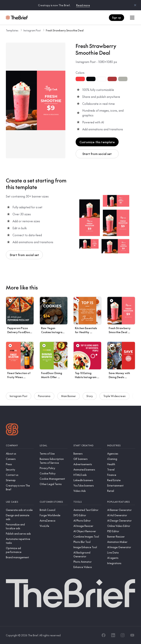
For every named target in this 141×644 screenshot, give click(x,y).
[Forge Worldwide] (54, 515)
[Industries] (121, 445)
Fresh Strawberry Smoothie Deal (65, 30)
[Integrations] (121, 563)
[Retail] (121, 491)
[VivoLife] (54, 526)
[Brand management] (20, 557)
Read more (83, 5)
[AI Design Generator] (121, 521)
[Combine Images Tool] (87, 537)
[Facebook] (104, 635)
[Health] (121, 464)
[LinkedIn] (113, 635)
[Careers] (20, 459)
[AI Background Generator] (87, 554)
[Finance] (121, 475)
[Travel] (121, 470)
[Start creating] (87, 445)
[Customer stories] (54, 502)
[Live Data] (121, 552)
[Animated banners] (87, 470)
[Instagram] (123, 635)
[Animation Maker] (121, 542)
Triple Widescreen (114, 399)
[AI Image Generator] (121, 547)
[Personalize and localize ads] (20, 526)
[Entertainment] (121, 485)
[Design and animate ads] (20, 517)
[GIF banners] (87, 459)
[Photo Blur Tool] (87, 542)
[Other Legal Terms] (54, 484)
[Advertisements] (87, 464)
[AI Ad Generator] (121, 515)
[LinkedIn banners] (87, 480)
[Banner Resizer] (121, 537)
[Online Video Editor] (121, 526)
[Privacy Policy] (54, 468)
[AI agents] (121, 558)
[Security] (20, 470)
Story (90, 399)
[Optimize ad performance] (20, 550)
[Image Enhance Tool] (87, 547)
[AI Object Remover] (87, 531)
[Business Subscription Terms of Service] (54, 461)
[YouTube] (132, 635)
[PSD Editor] (121, 531)
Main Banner (69, 399)
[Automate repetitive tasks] (20, 541)
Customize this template (97, 142)
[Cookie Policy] (54, 473)
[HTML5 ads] (87, 475)
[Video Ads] (87, 491)
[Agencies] (121, 454)
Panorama (44, 399)
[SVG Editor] (87, 515)
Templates (12, 30)
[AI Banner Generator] (121, 510)
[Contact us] (20, 475)
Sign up (116, 17)
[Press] (20, 464)
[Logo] (12, 430)
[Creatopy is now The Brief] (20, 487)
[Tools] (87, 502)
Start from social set (97, 154)
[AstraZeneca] (54, 521)
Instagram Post (32, 30)
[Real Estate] (121, 480)
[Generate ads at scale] (20, 510)
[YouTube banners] (87, 485)
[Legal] (54, 445)
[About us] (20, 454)
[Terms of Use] (54, 454)
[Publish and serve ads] (20, 534)
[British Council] (54, 510)
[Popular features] (121, 502)
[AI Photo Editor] (87, 521)
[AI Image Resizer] (87, 526)
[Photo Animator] (87, 562)
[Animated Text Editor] (87, 510)
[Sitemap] (20, 480)
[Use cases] (20, 502)
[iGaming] (121, 459)
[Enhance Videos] (87, 567)
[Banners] (87, 454)
